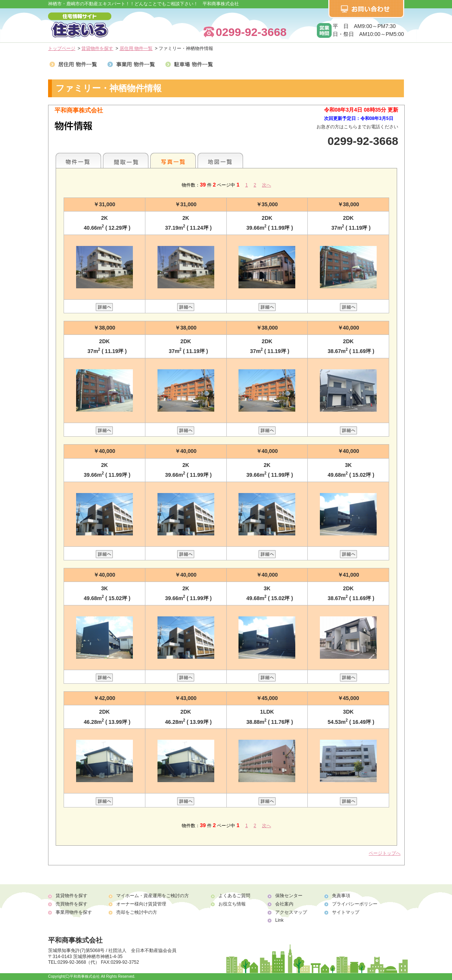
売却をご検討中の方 (137, 912)
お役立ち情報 (232, 904)
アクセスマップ (291, 912)
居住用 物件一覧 (136, 48)
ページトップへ (385, 853)
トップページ (62, 48)
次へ (267, 185)
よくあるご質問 (234, 896)
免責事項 (341, 896)
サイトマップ (346, 912)
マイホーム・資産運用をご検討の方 (153, 896)
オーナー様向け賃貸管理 (141, 904)
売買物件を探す (72, 904)
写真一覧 (173, 160)
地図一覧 (220, 160)
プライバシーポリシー (355, 904)
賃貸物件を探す (97, 48)
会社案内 (284, 904)
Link (279, 920)
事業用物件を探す (74, 912)
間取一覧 (126, 160)
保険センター (289, 896)
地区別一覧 (78, 160)
